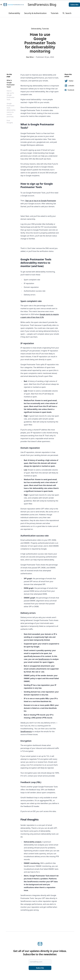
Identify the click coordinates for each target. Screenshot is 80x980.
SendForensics (44, 659)
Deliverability (14, 13)
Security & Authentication (35, 13)
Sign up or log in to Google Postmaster (41, 201)
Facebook (69, 90)
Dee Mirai (30, 57)
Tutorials (55, 13)
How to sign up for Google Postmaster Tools (11, 95)
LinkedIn (69, 86)
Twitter (69, 81)
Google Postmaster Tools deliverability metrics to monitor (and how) (11, 110)
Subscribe (74, 5)
